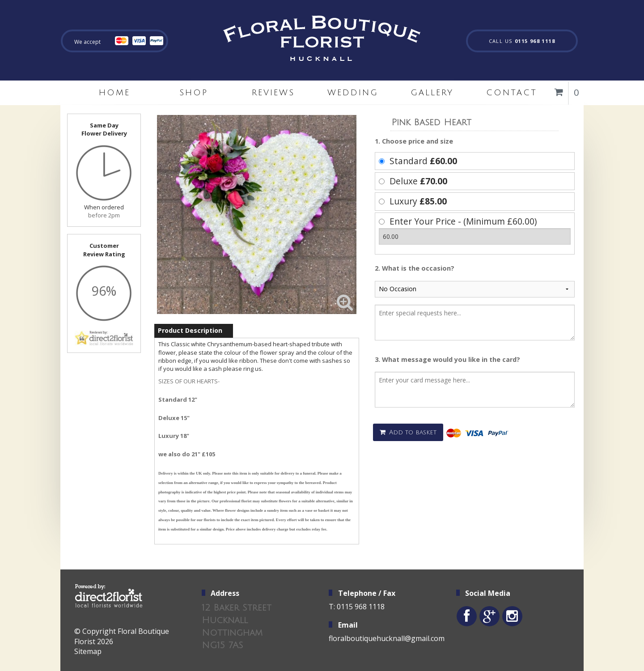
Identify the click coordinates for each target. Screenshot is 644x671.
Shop (194, 93)
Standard (423, 161)
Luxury (418, 201)
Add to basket (408, 432)
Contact (512, 93)
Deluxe (418, 181)
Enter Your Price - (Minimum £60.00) (463, 221)
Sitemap (88, 651)
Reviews (273, 93)
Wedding (353, 93)
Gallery (432, 93)
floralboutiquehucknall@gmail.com (387, 638)
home (114, 93)
